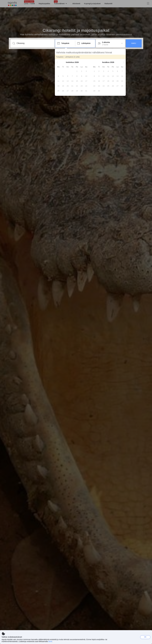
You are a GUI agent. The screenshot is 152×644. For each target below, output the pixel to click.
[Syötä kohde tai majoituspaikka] (34, 43)
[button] (57, 62)
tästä (50, 641)
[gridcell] (77, 71)
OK (145, 637)
